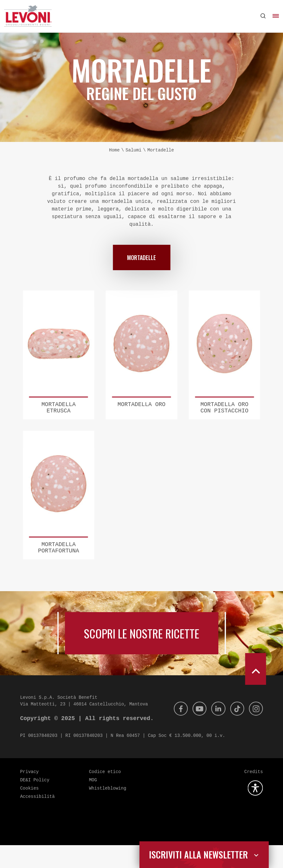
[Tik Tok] (235, 731)
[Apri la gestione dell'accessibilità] (255, 811)
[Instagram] (255, 731)
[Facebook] (176, 731)
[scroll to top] (255, 692)
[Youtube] (196, 731)
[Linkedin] (215, 731)
